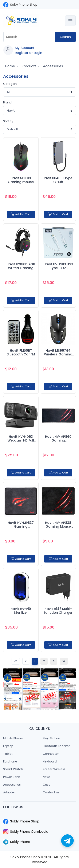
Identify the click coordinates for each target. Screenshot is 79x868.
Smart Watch (13, 769)
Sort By (8, 121)
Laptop (8, 746)
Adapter (9, 792)
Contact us (51, 792)
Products (29, 66)
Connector (51, 754)
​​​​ (39, 816)
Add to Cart (21, 214)
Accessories (53, 66)
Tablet (8, 754)
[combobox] (29, 37)
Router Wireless (54, 769)
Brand (7, 102)
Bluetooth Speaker (56, 746)
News (47, 777)
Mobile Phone (13, 738)
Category (10, 84)
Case (47, 785)
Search (65, 37)
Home (10, 66)
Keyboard (50, 761)
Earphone (10, 761)
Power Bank (11, 777)
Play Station (51, 738)
